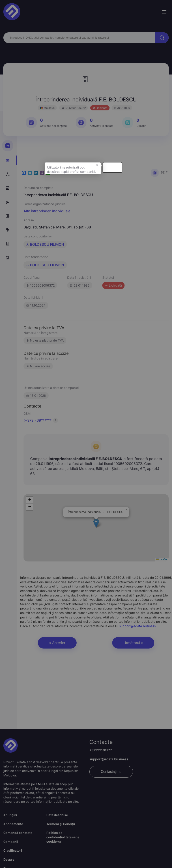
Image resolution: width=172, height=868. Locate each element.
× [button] (144, 170)
